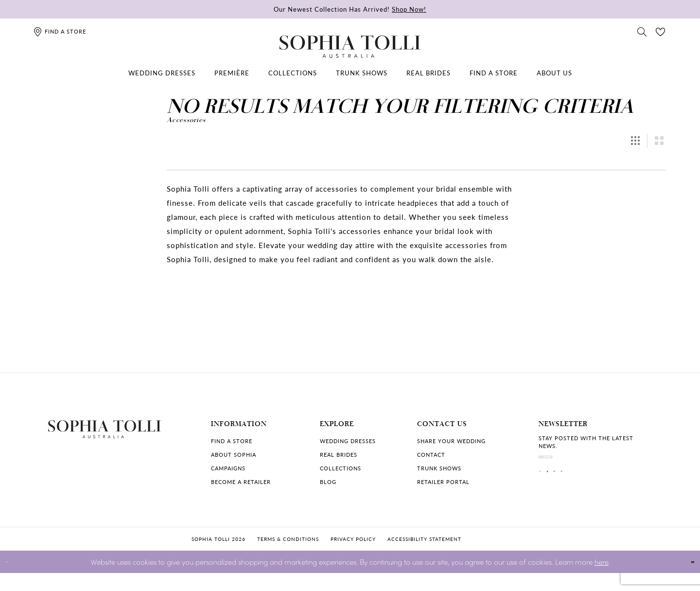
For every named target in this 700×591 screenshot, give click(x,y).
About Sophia (234, 455)
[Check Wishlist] (661, 31)
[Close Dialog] (14, 580)
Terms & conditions (288, 557)
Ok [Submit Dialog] (684, 580)
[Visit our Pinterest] (599, 497)
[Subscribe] (644, 465)
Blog (328, 482)
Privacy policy (353, 557)
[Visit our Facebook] (549, 497)
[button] (635, 141)
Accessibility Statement (424, 557)
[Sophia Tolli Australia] (350, 47)
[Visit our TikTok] (625, 497)
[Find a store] (60, 31)
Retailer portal (443, 482)
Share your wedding (451, 441)
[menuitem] (162, 73)
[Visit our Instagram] (574, 497)
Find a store (232, 441)
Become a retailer (241, 482)
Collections (341, 468)
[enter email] (595, 465)
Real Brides (339, 455)
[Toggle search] (642, 31)
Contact (431, 455)
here (602, 579)
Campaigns (228, 468)
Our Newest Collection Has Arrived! (350, 9)
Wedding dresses (348, 441)
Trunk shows (439, 468)
